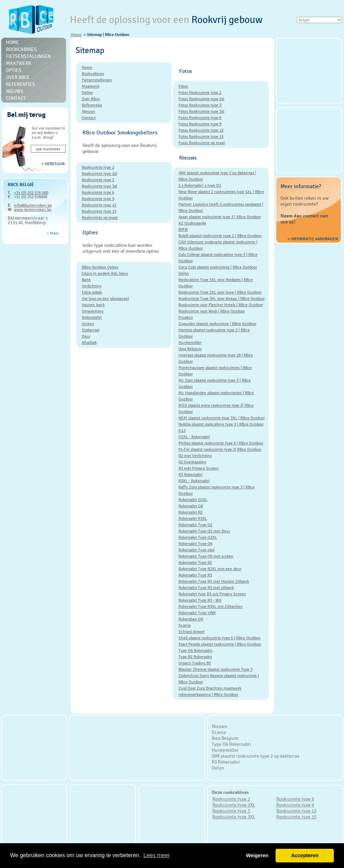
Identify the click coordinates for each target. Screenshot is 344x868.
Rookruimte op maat (100, 218)
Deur (86, 336)
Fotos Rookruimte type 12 (201, 130)
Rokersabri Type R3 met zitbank (206, 588)
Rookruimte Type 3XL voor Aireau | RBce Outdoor (222, 299)
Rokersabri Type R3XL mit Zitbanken (211, 606)
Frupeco (186, 317)
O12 (182, 431)
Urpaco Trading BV (195, 663)
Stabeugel (91, 330)
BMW (183, 229)
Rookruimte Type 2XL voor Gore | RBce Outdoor (220, 292)
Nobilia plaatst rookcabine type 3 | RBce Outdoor (221, 424)
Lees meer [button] (157, 855)
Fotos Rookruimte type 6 (200, 118)
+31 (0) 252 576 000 (31, 193)
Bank (86, 280)
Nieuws (15, 91)
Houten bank (93, 305)
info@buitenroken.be (33, 205)
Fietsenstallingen (28, 56)
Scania (185, 625)
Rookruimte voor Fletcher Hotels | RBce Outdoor (221, 305)
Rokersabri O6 (191, 506)
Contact (16, 98)
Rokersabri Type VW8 (197, 613)
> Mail (53, 233)
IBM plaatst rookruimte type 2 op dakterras (255, 756)
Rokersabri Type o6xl (196, 550)
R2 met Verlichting (195, 456)
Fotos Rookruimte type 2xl (201, 99)
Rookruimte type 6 (98, 192)
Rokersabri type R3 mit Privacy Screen (212, 594)
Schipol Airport (192, 632)
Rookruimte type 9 (98, 199)
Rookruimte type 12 (99, 205)
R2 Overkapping (192, 462)
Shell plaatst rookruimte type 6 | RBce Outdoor (219, 638)
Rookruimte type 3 (98, 180)
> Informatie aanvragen (313, 239)
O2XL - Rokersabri (194, 437)
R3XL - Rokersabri (194, 481)
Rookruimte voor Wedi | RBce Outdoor (212, 311)
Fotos (183, 86)
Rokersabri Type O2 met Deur (204, 531)
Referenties (20, 84)
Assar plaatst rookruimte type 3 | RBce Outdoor (220, 217)
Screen (88, 324)
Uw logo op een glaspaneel (105, 299)
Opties (14, 70)
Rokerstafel (92, 317)
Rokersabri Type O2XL (198, 537)
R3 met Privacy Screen (199, 468)
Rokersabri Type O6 (195, 544)
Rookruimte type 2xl (99, 174)
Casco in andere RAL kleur (105, 273)
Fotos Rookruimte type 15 (201, 137)
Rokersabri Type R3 (195, 575)
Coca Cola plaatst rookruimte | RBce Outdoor (218, 267)
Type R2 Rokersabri (195, 657)
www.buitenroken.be (33, 209)
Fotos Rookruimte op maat (202, 143)
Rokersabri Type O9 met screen (206, 556)
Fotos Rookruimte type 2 (200, 93)
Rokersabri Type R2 (195, 562)
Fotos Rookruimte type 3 (200, 105)
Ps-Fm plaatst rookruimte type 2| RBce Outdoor (220, 449)
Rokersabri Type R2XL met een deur (210, 569)
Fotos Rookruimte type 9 (200, 124)
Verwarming (93, 311)
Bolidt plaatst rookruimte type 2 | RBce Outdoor (220, 236)
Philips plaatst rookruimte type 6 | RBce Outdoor (221, 443)
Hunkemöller (190, 343)
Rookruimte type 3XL (234, 817)
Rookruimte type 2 (98, 167)
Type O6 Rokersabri (195, 650)
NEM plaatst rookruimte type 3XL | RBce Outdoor (222, 418)
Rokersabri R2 (191, 512)
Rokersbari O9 (191, 619)
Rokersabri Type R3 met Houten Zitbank (214, 581)
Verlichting (92, 286)
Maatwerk (19, 63)
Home (76, 35)
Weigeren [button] (257, 855)
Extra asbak (92, 292)
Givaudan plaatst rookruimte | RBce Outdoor (217, 324)
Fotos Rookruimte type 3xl (201, 111)
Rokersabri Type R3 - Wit (200, 600)
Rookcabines (21, 49)
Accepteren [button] (305, 855)
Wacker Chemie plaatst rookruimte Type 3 (215, 669)
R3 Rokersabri (191, 475)
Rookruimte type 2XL (234, 805)
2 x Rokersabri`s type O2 (200, 185)
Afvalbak (89, 343)
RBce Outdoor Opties (100, 267)
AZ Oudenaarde (192, 223)
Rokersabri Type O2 (195, 525)
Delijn (184, 273)
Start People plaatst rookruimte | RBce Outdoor (220, 644)
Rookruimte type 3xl (99, 186)
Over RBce (18, 77)
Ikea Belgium (190, 349)
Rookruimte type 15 (99, 211)
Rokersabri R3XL (193, 518)
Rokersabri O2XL (193, 500)
